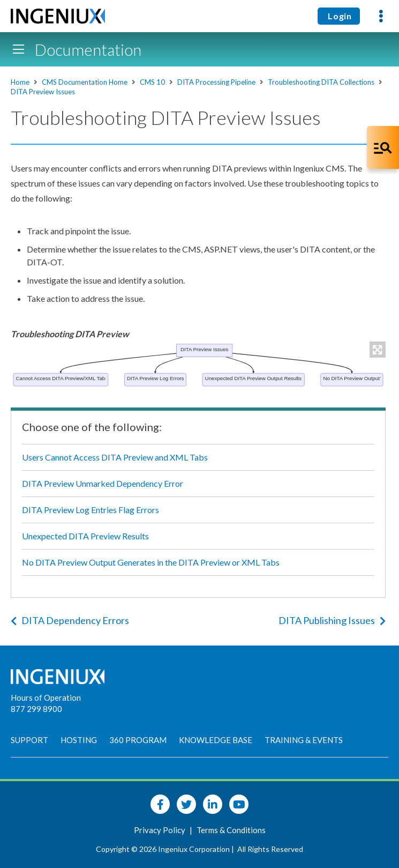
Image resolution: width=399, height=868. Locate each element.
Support (29, 740)
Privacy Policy (160, 830)
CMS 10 (152, 82)
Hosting (79, 740)
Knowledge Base (216, 740)
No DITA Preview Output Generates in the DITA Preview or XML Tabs (151, 562)
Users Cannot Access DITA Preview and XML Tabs (115, 457)
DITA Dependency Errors (70, 620)
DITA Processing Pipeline (216, 82)
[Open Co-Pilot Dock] (383, 147)
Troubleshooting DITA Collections (321, 82)
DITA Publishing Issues (332, 620)
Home (20, 82)
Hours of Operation (46, 698)
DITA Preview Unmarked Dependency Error (103, 483)
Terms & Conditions (231, 830)
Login (339, 16)
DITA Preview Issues (43, 92)
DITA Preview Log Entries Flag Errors (91, 510)
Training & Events (304, 740)
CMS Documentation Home (85, 82)
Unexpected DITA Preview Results (85, 536)
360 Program (138, 740)
